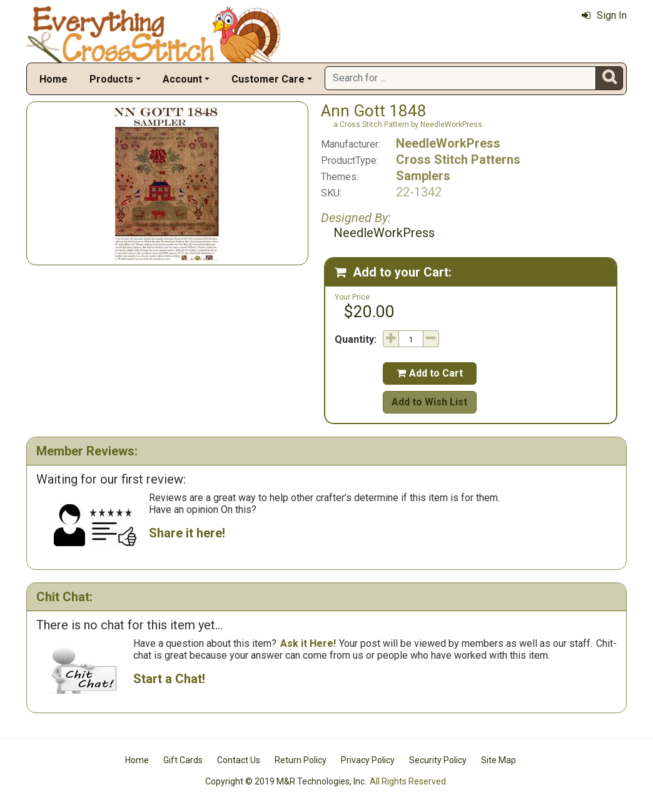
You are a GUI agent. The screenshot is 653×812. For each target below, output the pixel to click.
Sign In (604, 15)
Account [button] (182, 79)
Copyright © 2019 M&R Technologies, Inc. (286, 781)
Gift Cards (183, 760)
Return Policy (301, 760)
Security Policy (438, 760)
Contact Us (239, 760)
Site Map (499, 760)
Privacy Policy (368, 760)
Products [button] (111, 79)
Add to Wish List (429, 402)
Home (53, 79)
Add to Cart (430, 373)
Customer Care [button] (268, 79)
